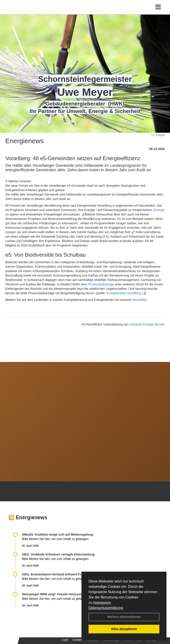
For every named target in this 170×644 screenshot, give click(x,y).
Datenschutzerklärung (106, 608)
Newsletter (140, 300)
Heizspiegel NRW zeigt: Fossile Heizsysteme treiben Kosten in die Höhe (75, 594)
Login (65, 640)
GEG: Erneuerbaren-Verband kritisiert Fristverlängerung (64, 574)
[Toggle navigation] (158, 7)
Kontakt (77, 640)
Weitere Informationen (124, 617)
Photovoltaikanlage (101, 284)
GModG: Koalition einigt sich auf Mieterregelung (57, 534)
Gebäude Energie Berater (147, 324)
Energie (159, 210)
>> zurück (158, 135)
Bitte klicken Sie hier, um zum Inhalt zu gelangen (55, 539)
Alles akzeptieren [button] (124, 629)
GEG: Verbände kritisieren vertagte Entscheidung (58, 554)
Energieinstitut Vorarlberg (124, 293)
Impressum (102, 603)
